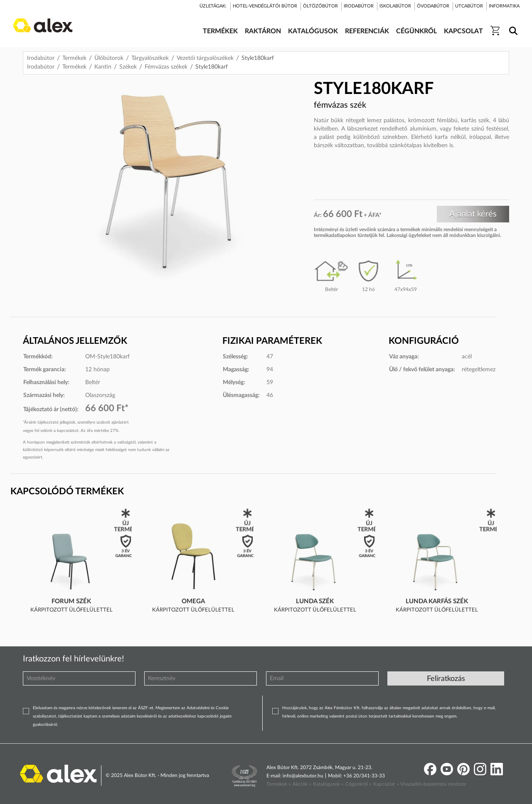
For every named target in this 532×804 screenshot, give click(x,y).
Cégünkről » (358, 784)
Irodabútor (41, 58)
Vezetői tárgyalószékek (205, 58)
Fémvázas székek (166, 67)
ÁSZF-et (146, 708)
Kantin (103, 67)
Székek (128, 67)
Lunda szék (315, 601)
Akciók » (302, 784)
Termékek (74, 58)
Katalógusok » (328, 784)
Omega (193, 601)
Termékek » (278, 784)
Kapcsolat (384, 784)
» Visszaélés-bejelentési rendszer (432, 784)
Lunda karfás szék (437, 601)
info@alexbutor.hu (303, 776)
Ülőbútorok (109, 58)
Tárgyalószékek (150, 58)
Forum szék (71, 601)
